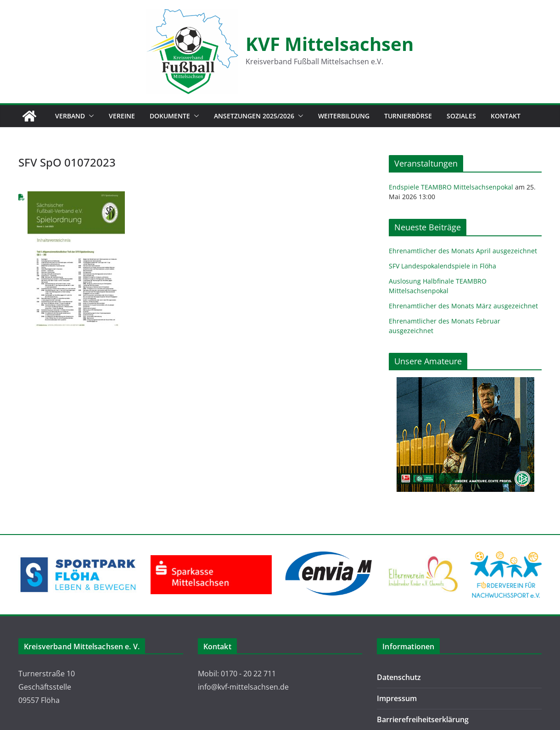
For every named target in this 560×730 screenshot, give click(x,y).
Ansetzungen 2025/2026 (254, 116)
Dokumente (170, 116)
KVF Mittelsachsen (330, 44)
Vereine (122, 116)
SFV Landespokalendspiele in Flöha (442, 266)
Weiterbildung (344, 116)
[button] (90, 116)
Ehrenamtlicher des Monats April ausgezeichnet (463, 251)
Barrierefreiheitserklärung (423, 719)
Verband (70, 116)
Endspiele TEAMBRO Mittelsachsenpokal (451, 187)
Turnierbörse (408, 116)
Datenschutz (399, 677)
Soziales (461, 116)
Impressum (397, 698)
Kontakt (506, 116)
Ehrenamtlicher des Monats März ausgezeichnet (463, 306)
